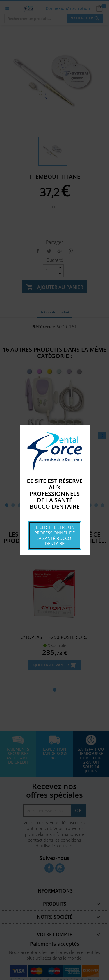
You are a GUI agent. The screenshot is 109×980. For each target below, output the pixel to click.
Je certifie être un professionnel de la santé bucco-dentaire (54, 535)
